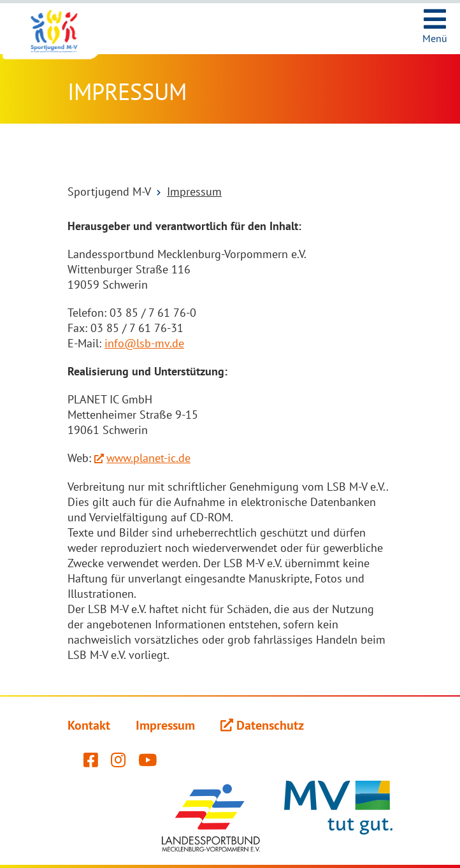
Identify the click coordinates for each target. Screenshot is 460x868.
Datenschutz (270, 725)
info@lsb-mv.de (144, 343)
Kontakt (89, 725)
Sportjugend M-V (109, 192)
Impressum (194, 192)
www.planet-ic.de (148, 458)
